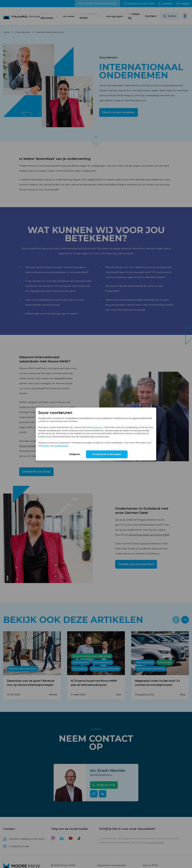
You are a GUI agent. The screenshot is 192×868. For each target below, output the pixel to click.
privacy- (46, 446)
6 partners (97, 427)
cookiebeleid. (61, 446)
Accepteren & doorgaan (107, 454)
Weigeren (75, 454)
